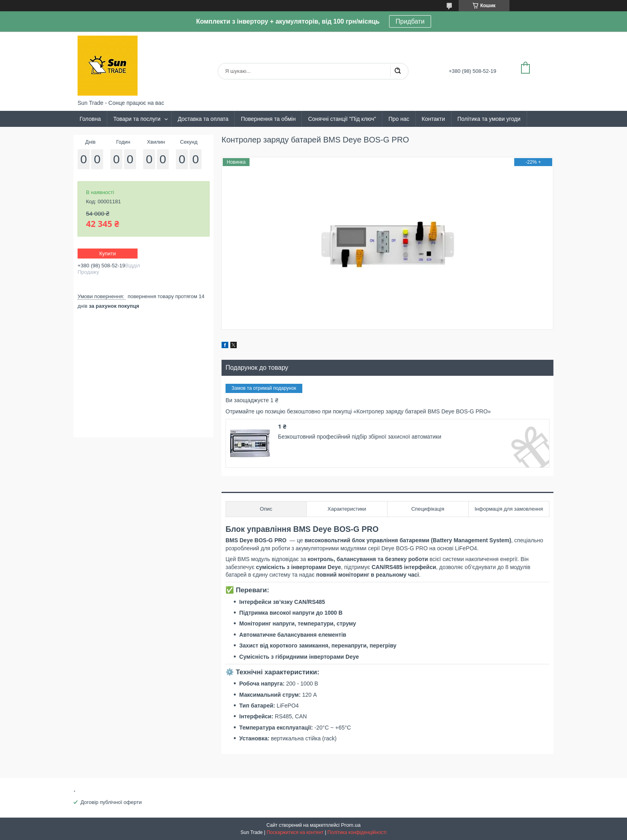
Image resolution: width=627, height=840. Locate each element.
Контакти (433, 119)
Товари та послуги (137, 119)
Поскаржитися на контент (295, 832)
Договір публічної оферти (111, 802)
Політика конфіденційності (357, 832)
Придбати (410, 21)
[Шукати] (397, 71)
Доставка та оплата (203, 119)
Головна (90, 119)
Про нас (399, 119)
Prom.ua (351, 825)
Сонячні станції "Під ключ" (342, 119)
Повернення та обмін (268, 119)
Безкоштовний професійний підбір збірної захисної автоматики (359, 437)
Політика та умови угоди (489, 119)
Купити (108, 254)
